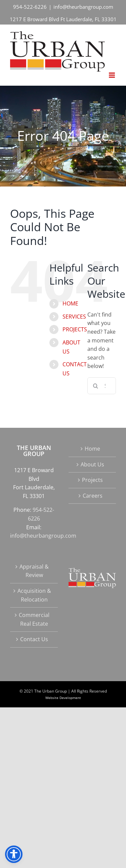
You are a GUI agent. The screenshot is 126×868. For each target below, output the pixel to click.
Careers (93, 496)
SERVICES (74, 317)
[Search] (96, 386)
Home (92, 449)
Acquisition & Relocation (34, 595)
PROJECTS (75, 329)
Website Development (63, 698)
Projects (92, 480)
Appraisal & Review (34, 571)
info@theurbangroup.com (83, 7)
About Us (92, 464)
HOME (70, 303)
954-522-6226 (30, 7)
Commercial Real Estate (34, 619)
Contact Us (34, 639)
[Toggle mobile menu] (112, 75)
